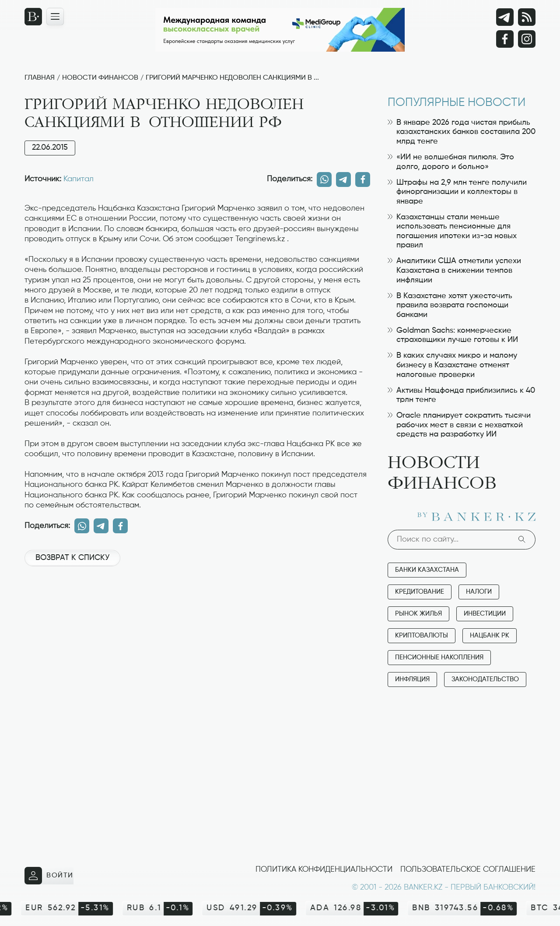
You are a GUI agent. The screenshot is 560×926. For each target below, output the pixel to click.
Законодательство (485, 679)
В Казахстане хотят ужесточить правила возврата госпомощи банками (450, 305)
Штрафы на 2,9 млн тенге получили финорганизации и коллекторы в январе (457, 192)
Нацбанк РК (490, 636)
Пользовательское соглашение (468, 870)
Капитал (79, 179)
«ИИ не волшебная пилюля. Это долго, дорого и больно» (451, 162)
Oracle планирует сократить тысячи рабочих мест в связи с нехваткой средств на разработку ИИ (459, 425)
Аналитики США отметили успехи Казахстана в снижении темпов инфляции (454, 270)
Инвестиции (485, 614)
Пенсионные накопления (439, 657)
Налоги (479, 592)
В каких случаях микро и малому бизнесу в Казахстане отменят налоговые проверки (452, 365)
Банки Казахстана (427, 570)
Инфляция (412, 679)
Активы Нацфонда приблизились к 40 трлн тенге (461, 395)
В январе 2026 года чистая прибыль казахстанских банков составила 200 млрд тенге (462, 132)
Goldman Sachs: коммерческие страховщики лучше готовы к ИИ (453, 335)
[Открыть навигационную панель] (55, 17)
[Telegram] (505, 17)
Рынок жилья (418, 614)
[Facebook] (505, 39)
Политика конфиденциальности (324, 870)
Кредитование (420, 592)
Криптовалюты (422, 636)
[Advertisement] (197, 602)
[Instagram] (527, 39)
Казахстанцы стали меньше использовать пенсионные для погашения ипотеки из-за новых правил (452, 231)
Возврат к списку (72, 558)
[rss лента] (527, 17)
